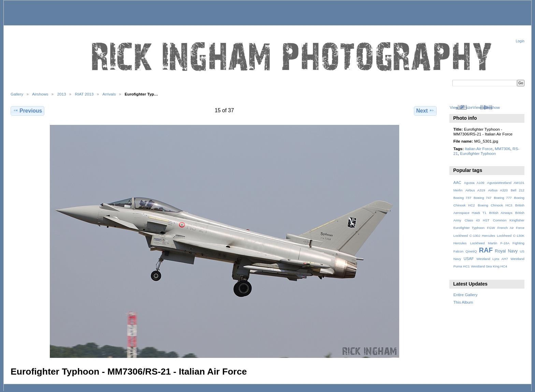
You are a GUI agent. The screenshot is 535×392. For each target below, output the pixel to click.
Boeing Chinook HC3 (495, 205)
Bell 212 (518, 190)
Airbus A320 (498, 190)
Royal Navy (506, 251)
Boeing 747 (483, 198)
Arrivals (109, 94)
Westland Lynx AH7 (492, 259)
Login (520, 41)
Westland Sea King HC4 (489, 266)
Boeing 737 (462, 198)
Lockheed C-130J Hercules (474, 236)
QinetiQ (471, 251)
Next (425, 111)
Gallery (17, 94)
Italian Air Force (479, 149)
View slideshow (486, 107)
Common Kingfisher (509, 220)
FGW (491, 228)
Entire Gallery (466, 295)
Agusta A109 (474, 183)
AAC (457, 183)
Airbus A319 (475, 190)
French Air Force (511, 228)
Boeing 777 (503, 198)
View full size (461, 107)
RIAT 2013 (84, 94)
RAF (486, 250)
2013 (61, 94)
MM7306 (502, 149)
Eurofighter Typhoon (478, 153)
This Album (463, 302)
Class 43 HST (477, 220)
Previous (27, 111)
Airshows (40, 94)
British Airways (501, 213)
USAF (469, 259)
